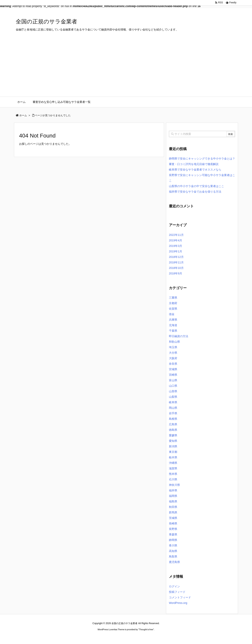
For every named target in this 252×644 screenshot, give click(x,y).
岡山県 (173, 408)
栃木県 (173, 457)
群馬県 (173, 512)
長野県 (173, 529)
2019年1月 (176, 251)
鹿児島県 (174, 562)
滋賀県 (173, 468)
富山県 (173, 380)
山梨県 (173, 397)
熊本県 (173, 474)
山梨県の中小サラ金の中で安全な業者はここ (196, 186)
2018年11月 (176, 262)
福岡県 (173, 496)
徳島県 (173, 430)
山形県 (173, 391)
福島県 (173, 501)
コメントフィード (180, 597)
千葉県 (173, 331)
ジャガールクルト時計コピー (144, 637)
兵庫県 (173, 320)
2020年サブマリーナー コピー (112, 637)
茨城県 (173, 518)
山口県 (173, 386)
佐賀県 (173, 309)
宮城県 (173, 369)
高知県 (173, 551)
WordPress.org (178, 603)
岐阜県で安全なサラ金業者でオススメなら (195, 170)
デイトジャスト (168, 637)
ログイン (174, 586)
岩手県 (173, 413)
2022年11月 (176, 235)
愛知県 (173, 441)
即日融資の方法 (179, 336)
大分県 (173, 353)
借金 (172, 314)
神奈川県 (174, 485)
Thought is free (146, 629)
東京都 (173, 452)
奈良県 (173, 364)
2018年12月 (176, 257)
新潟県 (173, 446)
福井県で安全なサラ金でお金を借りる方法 (195, 192)
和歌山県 (174, 342)
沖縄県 (173, 463)
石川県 (173, 479)
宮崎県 (173, 375)
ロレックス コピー (85, 637)
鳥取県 (173, 556)
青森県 (173, 534)
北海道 (173, 325)
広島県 (173, 424)
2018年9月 (176, 273)
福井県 (173, 490)
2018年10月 (176, 268)
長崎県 (173, 523)
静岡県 (173, 540)
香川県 (173, 545)
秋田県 (173, 507)
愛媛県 (173, 435)
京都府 (173, 303)
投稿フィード (177, 592)
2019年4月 (176, 240)
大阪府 (173, 358)
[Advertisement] (126, 67)
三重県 (173, 298)
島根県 (173, 419)
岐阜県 (173, 402)
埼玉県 (173, 347)
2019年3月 (176, 246)
